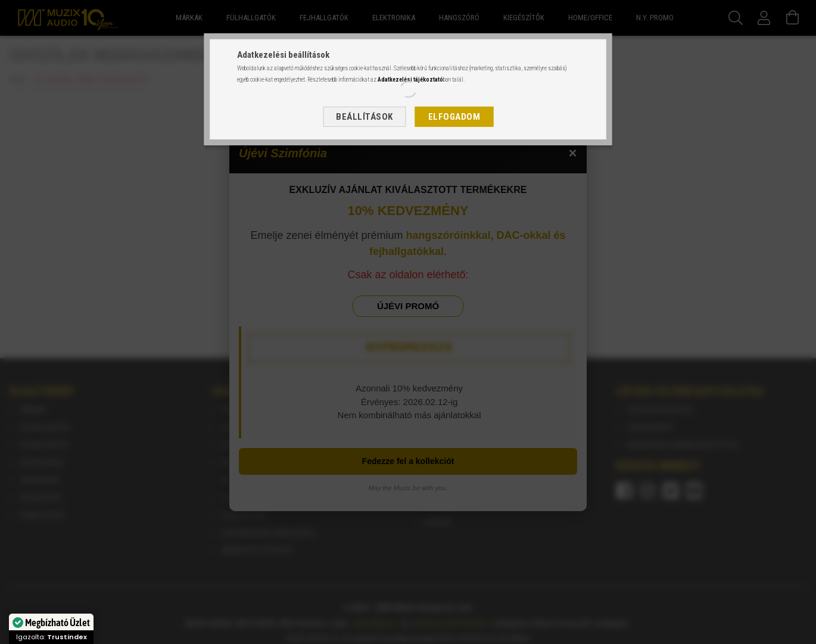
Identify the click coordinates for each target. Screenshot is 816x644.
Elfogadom (454, 117)
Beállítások (365, 117)
